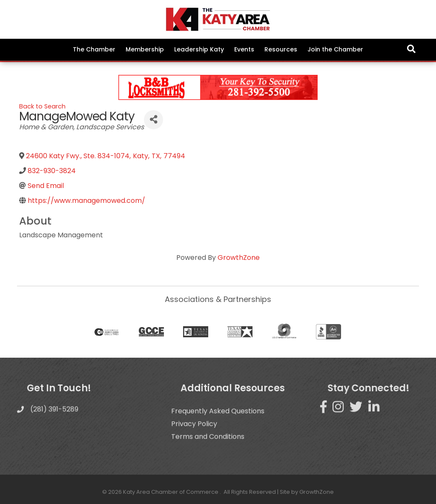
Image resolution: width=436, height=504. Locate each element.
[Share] (153, 120)
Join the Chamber (335, 49)
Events (244, 49)
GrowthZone (239, 258)
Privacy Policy (194, 437)
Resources (281, 49)
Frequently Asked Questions (218, 424)
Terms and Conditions (208, 450)
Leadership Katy (199, 49)
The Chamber (94, 49)
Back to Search (42, 106)
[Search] (411, 49)
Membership (145, 49)
